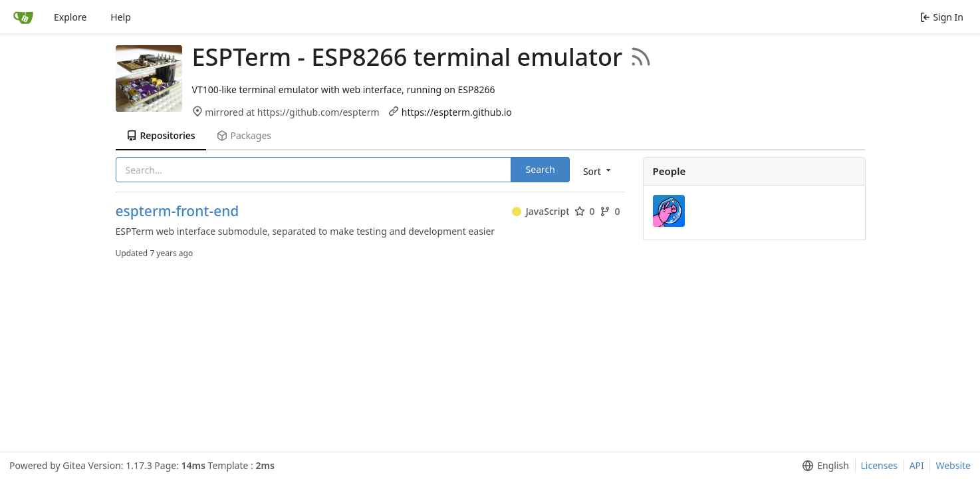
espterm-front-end (178, 211)
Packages (244, 135)
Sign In (942, 17)
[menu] (598, 171)
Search (541, 169)
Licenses (880, 465)
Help (121, 17)
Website (953, 465)
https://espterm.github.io (457, 112)
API (917, 465)
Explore (70, 17)
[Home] (23, 17)
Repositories (161, 135)
